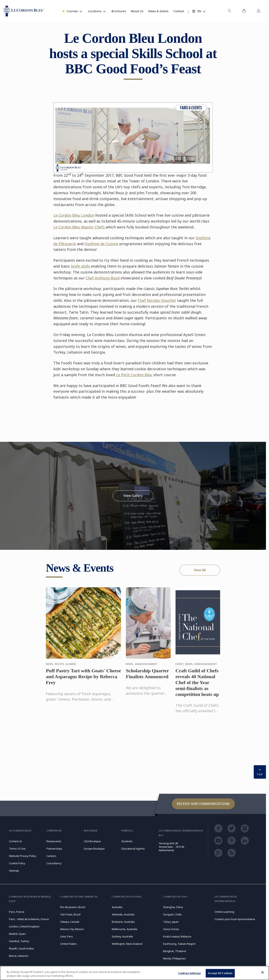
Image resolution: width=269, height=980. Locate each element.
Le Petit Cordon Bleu (134, 375)
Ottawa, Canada (70, 922)
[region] (134, 973)
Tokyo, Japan (171, 922)
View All (200, 570)
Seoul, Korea (171, 929)
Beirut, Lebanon (19, 956)
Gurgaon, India (172, 914)
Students (127, 841)
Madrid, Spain (17, 934)
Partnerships (54, 849)
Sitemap (14, 871)
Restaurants (54, 841)
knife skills (80, 266)
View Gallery (133, 496)
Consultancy (54, 863)
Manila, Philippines (175, 958)
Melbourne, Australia (125, 929)
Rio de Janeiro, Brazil (73, 907)
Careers (51, 856)
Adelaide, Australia (123, 914)
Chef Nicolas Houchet (157, 300)
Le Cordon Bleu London (74, 215)
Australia (117, 907)
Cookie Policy (17, 863)
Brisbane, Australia (123, 922)
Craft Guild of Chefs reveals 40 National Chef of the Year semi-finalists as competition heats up (197, 686)
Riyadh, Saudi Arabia (21, 948)
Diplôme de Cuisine (101, 244)
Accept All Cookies (220, 973)
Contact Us (15, 841)
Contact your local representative (235, 919)
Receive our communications (203, 804)
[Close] (262, 972)
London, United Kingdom (24, 926)
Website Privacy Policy (23, 856)
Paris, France (17, 912)
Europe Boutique (94, 849)
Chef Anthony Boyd (103, 278)
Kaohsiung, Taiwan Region (179, 944)
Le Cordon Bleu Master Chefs (80, 227)
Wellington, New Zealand (127, 944)
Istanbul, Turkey (19, 941)
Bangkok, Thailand (175, 951)
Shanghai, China (173, 907)
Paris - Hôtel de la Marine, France (29, 919)
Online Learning (224, 912)
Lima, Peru (67, 936)
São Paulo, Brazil (70, 914)
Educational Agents (133, 849)
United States (69, 944)
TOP (260, 772)
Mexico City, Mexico (72, 929)
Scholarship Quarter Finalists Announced (147, 677)
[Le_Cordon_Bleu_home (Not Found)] (24, 11)
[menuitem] (229, 11)
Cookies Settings (189, 973)
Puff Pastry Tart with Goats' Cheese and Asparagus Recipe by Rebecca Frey (83, 680)
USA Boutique (92, 841)
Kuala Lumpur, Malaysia (177, 936)
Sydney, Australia (122, 936)
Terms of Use (17, 849)
